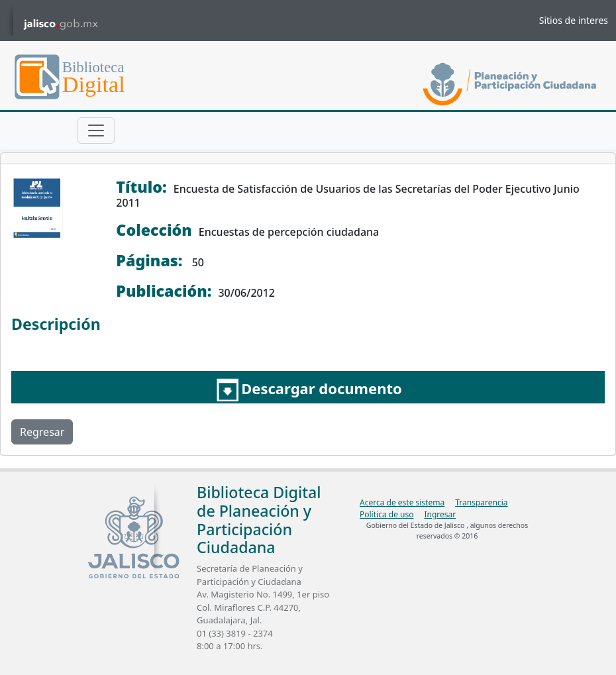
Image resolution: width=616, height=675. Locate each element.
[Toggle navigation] (96, 130)
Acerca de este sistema (402, 502)
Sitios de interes (574, 20)
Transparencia (481, 502)
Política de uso (386, 514)
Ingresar (440, 514)
